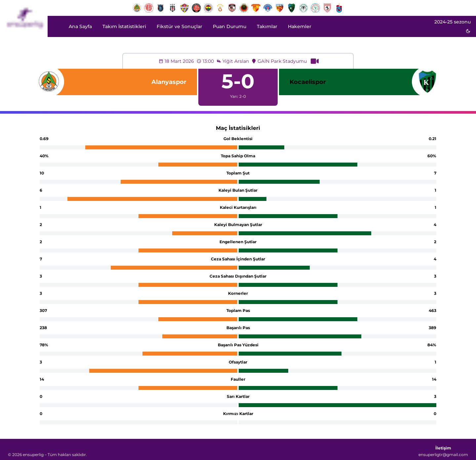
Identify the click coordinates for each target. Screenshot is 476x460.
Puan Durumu (230, 26)
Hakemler (300, 26)
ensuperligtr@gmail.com (443, 455)
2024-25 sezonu (453, 22)
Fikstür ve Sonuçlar (179, 26)
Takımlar (267, 26)
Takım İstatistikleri (124, 26)
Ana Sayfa (80, 26)
